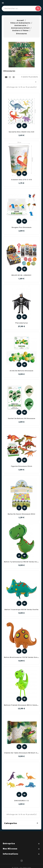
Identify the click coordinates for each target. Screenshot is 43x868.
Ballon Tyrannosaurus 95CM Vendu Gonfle (22, 562)
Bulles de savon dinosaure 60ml (21, 514)
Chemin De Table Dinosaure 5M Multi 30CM (22, 753)
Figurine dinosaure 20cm (22, 466)
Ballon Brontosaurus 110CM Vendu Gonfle (22, 657)
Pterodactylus (22, 323)
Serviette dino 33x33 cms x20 (21, 132)
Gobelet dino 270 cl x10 (22, 180)
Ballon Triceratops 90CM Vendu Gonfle (21, 610)
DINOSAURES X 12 (22, 801)
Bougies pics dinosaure (22, 227)
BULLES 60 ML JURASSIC (22, 275)
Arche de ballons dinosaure (21, 371)
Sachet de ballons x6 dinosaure (22, 418)
